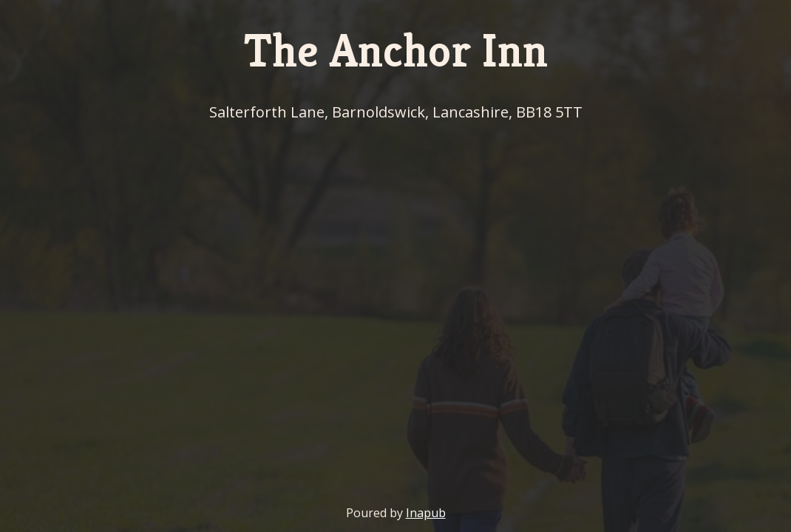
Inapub (426, 513)
